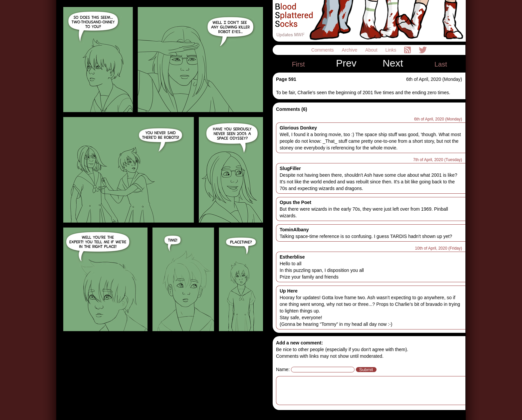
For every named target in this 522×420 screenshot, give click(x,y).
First (298, 64)
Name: (283, 369)
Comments (323, 50)
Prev (346, 63)
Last (441, 64)
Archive (350, 50)
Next (393, 63)
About (372, 50)
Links (392, 50)
